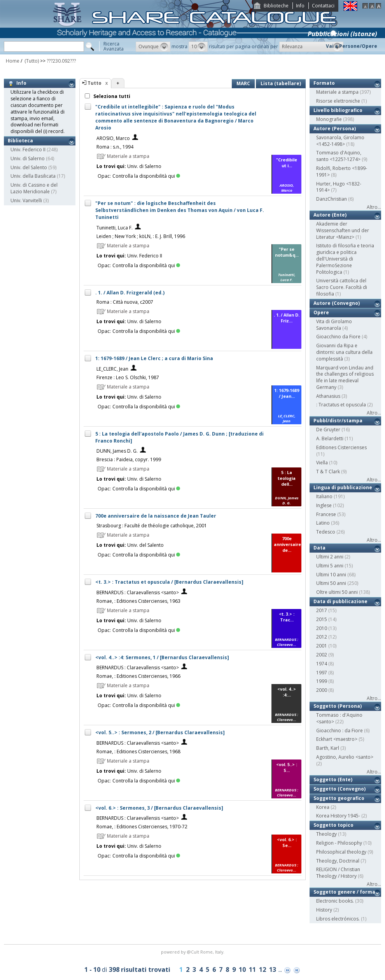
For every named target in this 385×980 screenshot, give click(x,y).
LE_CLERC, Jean (112, 369)
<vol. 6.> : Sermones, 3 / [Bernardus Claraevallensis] (159, 808)
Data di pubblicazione (340, 601)
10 (242, 969)
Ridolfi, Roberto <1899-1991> (342, 171)
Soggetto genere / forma (344, 892)
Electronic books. (335, 901)
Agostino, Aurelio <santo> (345, 757)
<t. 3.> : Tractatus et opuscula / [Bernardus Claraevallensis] (169, 582)
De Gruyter (328, 430)
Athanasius (328, 396)
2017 (322, 610)
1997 (322, 673)
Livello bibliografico (338, 110)
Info (300, 6)
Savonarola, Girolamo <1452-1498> (340, 141)
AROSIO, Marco (113, 138)
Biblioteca (20, 141)
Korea (323, 807)
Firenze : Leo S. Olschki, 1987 (128, 377)
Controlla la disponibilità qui (146, 176)
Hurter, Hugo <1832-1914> (339, 187)
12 (262, 969)
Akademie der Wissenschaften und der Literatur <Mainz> (343, 230)
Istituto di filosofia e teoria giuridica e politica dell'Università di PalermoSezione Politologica (345, 259)
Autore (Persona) (335, 129)
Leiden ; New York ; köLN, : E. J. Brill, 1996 (141, 236)
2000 (322, 690)
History (324, 910)
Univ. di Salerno (28, 158)
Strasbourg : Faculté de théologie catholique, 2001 (152, 526)
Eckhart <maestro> (337, 739)
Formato (324, 83)
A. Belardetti (330, 438)
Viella (322, 463)
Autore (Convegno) (337, 303)
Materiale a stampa (337, 92)
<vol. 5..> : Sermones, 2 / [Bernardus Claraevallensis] (160, 732)
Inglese (324, 505)
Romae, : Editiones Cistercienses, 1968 (138, 752)
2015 (322, 619)
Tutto (94, 83)
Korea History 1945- (338, 816)
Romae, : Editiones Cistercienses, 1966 (138, 676)
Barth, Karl (328, 748)
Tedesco (326, 532)
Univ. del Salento (29, 167)
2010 (322, 628)
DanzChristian (332, 199)
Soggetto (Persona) (338, 706)
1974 (322, 664)
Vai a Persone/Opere (352, 46)
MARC (243, 83)
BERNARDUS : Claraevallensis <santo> (138, 592)
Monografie (329, 119)
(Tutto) (31, 61)
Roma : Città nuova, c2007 (125, 302)
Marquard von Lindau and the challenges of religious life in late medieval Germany (345, 377)
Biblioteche (276, 6)
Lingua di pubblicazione (343, 487)
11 (252, 969)
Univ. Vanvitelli (26, 200)
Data (319, 548)
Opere (321, 312)
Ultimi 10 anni (331, 575)
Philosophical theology (341, 852)
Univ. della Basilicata (33, 176)
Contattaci (323, 6)
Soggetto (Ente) (333, 780)
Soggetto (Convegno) (339, 789)
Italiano (324, 496)
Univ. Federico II (28, 150)
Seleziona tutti (111, 96)
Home (13, 61)
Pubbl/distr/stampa (338, 421)
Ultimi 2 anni (330, 557)
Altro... (374, 207)
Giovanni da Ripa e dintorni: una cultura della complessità (344, 352)
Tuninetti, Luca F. (115, 228)
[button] (153, 47)
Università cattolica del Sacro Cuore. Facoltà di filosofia (342, 287)
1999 (322, 681)
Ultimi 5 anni (330, 566)
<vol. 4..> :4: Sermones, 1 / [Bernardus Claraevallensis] (162, 657)
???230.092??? (61, 61)
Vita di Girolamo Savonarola (334, 325)
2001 (322, 646)
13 (273, 969)
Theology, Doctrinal (338, 861)
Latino (323, 523)
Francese (326, 514)
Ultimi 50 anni (331, 583)
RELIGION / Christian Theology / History (338, 873)
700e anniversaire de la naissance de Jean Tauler (156, 516)
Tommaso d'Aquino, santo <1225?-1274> (339, 156)
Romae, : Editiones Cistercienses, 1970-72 (142, 827)
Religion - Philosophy (339, 843)
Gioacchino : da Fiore (339, 731)
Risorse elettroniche (338, 101)
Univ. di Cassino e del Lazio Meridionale (34, 188)
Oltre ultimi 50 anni (337, 592)
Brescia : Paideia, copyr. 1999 (129, 459)
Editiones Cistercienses (341, 447)
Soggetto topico (333, 825)
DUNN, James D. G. (117, 451)
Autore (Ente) (330, 215)
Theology (326, 834)
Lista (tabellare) (281, 83)
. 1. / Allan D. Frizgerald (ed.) (130, 293)
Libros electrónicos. (338, 919)
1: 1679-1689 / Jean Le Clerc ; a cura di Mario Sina (154, 358)
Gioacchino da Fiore (338, 337)
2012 (322, 637)
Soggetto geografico (339, 798)
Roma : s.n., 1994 (115, 147)
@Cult (193, 952)
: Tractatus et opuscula (341, 405)
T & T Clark (328, 472)
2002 (322, 655)
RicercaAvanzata (114, 46)
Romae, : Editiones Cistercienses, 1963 (138, 601)
